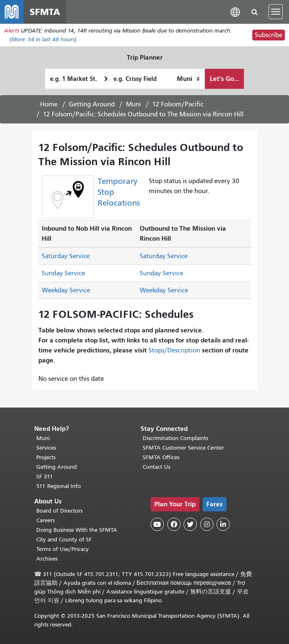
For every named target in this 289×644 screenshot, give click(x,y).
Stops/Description (174, 350)
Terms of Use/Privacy (63, 549)
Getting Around (92, 104)
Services (46, 448)
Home (49, 104)
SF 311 (45, 477)
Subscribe (269, 35)
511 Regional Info (59, 486)
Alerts (12, 31)
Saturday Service (66, 256)
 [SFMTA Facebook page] (174, 524)
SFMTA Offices (161, 457)
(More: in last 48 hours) (43, 39)
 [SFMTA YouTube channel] (157, 524)
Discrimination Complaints (175, 438)
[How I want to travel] (188, 79)
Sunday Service (63, 273)
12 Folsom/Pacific (178, 104)
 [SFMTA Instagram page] (207, 524)
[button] (235, 11)
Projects (46, 457)
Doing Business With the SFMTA (77, 530)
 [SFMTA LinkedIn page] (223, 524)
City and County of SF (64, 540)
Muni (133, 104)
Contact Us (156, 467)
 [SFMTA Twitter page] (190, 524)
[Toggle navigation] (276, 12)
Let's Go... (224, 79)
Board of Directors (59, 511)
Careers (45, 520)
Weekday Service (66, 290)
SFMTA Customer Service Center (183, 448)
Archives (47, 559)
